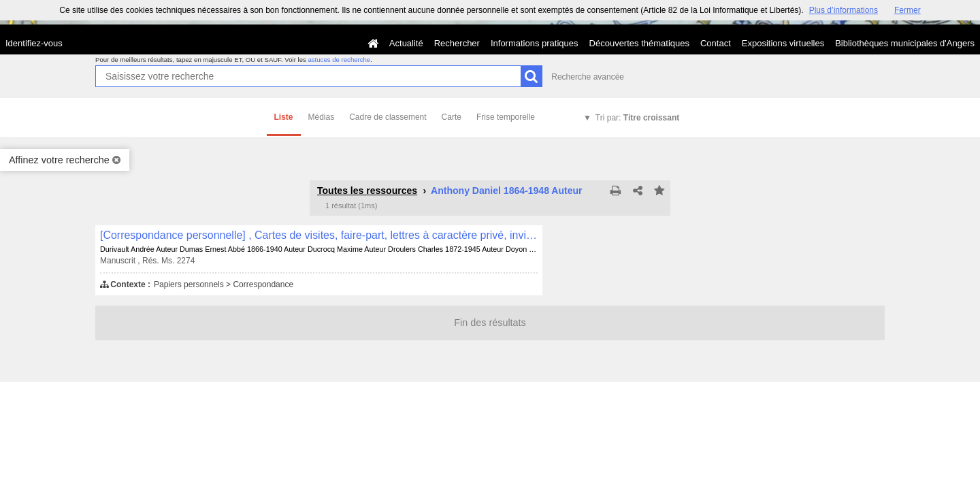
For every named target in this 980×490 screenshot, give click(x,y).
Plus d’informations (844, 10)
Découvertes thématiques (639, 43)
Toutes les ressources (367, 191)
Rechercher (457, 43)
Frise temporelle (506, 117)
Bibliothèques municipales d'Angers (905, 43)
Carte (452, 117)
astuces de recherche (339, 60)
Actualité (406, 43)
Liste (284, 117)
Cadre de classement (388, 117)
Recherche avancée (588, 77)
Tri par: (637, 118)
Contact (716, 43)
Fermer (908, 10)
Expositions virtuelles (783, 43)
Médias (322, 117)
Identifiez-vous (34, 43)
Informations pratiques (535, 43)
